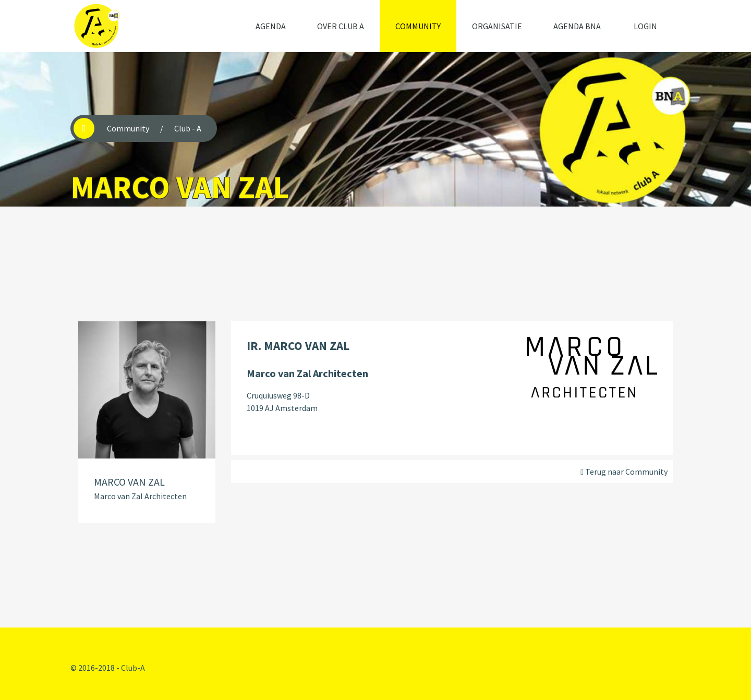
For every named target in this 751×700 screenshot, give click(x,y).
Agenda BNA (577, 26)
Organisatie (497, 26)
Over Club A (341, 26)
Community (418, 26)
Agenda (271, 26)
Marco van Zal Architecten (140, 496)
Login (645, 26)
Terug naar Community (624, 472)
